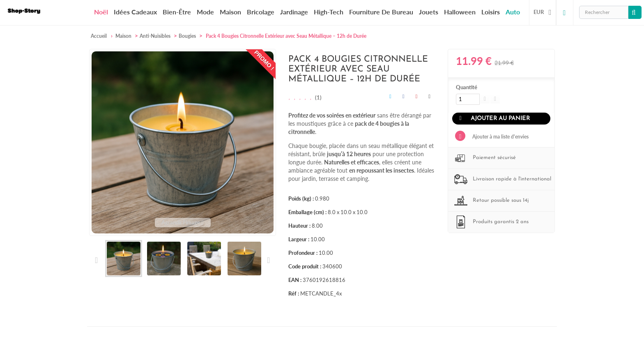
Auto (513, 12)
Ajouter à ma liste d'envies (500, 137)
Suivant (268, 260)
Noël (101, 12)
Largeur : (299, 239)
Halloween (460, 12)
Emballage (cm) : (307, 212)
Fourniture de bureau (381, 12)
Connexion (565, 12)
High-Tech (329, 12)
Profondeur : (303, 253)
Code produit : (305, 266)
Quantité (467, 87)
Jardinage (294, 12)
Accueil (99, 36)
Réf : (294, 293)
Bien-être (177, 12)
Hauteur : (299, 226)
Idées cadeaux (135, 12)
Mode (205, 12)
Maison (230, 12)
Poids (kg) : (301, 199)
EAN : (295, 280)
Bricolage (261, 12)
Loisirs (491, 12)
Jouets (429, 12)
